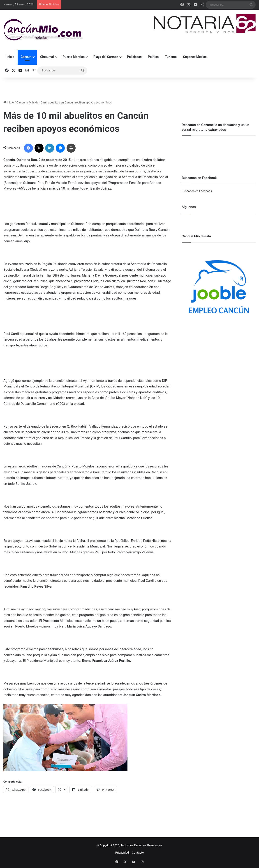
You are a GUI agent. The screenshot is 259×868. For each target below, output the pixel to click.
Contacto (138, 853)
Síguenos (189, 207)
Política (153, 57)
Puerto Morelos (74, 57)
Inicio (10, 57)
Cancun (26, 57)
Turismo (171, 57)
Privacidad (122, 853)
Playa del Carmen (106, 57)
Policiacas (134, 57)
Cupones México (195, 57)
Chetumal (47, 57)
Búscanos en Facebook (197, 191)
